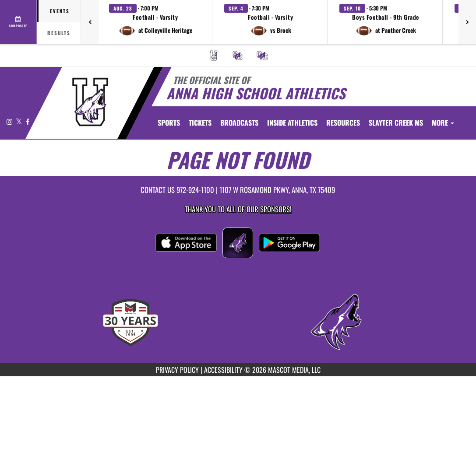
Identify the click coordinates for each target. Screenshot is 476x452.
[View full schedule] (19, 22)
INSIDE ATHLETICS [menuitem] (292, 123)
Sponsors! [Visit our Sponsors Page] (276, 209)
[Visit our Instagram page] (10, 121)
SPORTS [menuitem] (169, 123)
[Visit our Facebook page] (28, 121)
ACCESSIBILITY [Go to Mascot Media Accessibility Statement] (223, 370)
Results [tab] (59, 33)
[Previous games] (90, 22)
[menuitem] (214, 56)
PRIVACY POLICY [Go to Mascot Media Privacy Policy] (177, 370)
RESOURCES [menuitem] (343, 123)
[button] (155, 22)
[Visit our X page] (20, 121)
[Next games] (467, 22)
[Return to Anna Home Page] (90, 102)
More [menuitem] (443, 123)
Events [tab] (60, 11)
